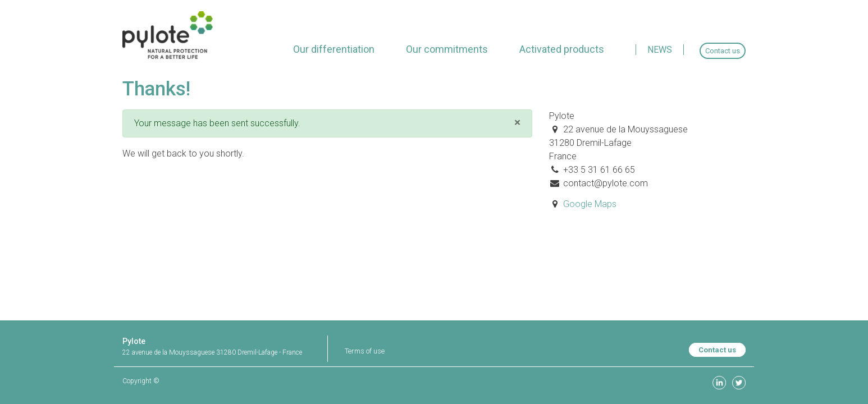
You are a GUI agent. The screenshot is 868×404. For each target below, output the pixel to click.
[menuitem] (334, 49)
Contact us (717, 350)
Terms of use (365, 351)
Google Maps (590, 204)
